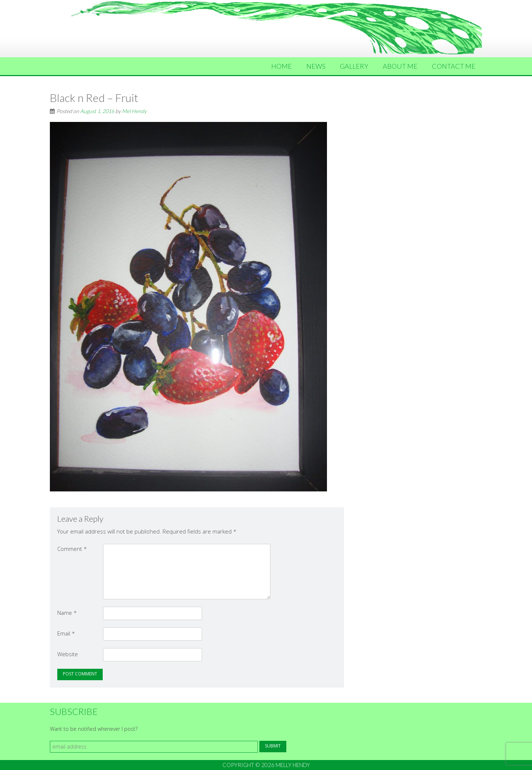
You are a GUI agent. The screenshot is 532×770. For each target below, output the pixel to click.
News (316, 66)
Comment (72, 549)
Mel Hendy (134, 111)
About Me (400, 66)
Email (66, 633)
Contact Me (454, 66)
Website (68, 654)
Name (67, 613)
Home (282, 66)
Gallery (354, 66)
